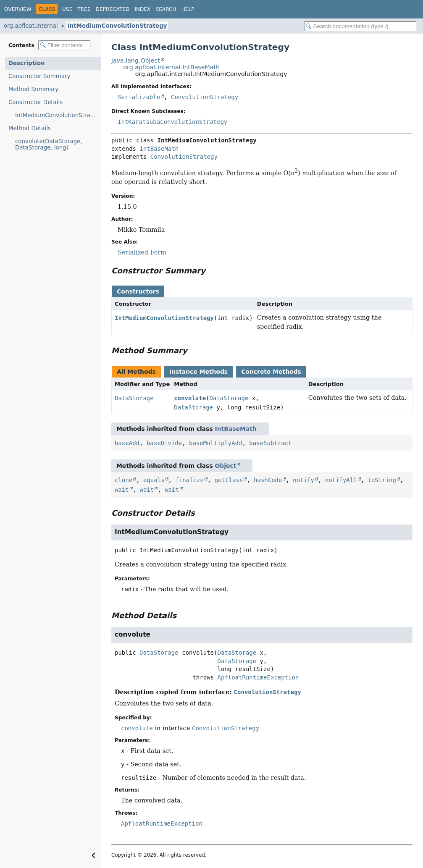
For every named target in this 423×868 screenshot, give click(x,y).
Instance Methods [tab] (198, 372)
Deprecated (113, 9)
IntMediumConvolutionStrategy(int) (58, 115)
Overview (18, 9)
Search (166, 9)
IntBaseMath (159, 149)
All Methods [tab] (136, 372)
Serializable (139, 97)
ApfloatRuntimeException (258, 677)
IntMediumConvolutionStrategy (117, 26)
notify (303, 480)
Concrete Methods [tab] (271, 372)
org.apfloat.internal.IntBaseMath (171, 67)
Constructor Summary (39, 76)
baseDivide (164, 443)
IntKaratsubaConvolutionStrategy (172, 122)
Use (67, 9)
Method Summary (33, 89)
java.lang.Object (136, 60)
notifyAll (341, 480)
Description (27, 63)
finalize (189, 480)
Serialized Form (142, 252)
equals (154, 480)
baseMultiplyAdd (215, 443)
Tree (84, 9)
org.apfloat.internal (31, 26)
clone (123, 480)
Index (142, 9)
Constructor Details (35, 102)
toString (382, 480)
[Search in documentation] (360, 26)
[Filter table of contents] (64, 45)
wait (122, 490)
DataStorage (134, 398)
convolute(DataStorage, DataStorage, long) (49, 144)
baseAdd (127, 443)
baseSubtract (270, 443)
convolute (190, 398)
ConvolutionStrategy (205, 97)
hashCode (268, 480)
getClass (229, 480)
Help (188, 9)
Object (226, 466)
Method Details (30, 128)
